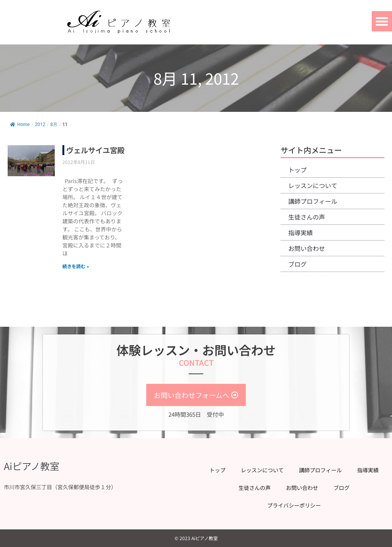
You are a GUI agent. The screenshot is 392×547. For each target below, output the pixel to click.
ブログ (297, 264)
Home (20, 124)
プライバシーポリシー (294, 505)
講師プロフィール (313, 201)
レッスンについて (313, 185)
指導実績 (301, 233)
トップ (297, 170)
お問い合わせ (307, 248)
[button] (382, 21)
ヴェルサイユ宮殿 (93, 155)
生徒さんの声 (307, 217)
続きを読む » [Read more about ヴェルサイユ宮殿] (76, 276)
